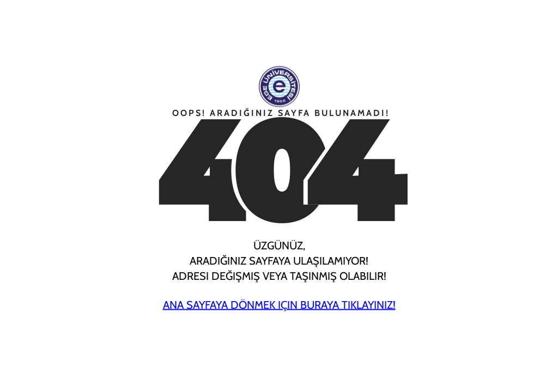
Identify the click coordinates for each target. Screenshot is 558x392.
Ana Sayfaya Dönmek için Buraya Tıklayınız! (279, 305)
